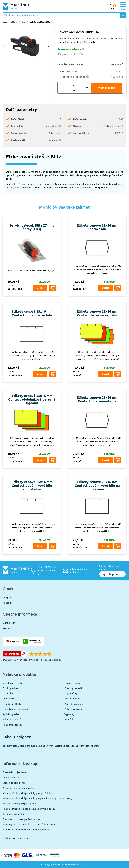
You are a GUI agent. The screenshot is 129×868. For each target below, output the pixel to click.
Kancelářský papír (74, 704)
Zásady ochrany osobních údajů (19, 788)
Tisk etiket (8, 693)
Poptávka (69, 719)
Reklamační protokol (13, 814)
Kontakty (7, 603)
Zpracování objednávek (15, 772)
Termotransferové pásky (15, 709)
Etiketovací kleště (11, 22)
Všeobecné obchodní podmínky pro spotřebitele (28, 793)
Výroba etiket (10, 628)
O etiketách (9, 623)
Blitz (25, 22)
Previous (3, 46)
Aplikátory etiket (12, 714)
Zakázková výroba (74, 709)
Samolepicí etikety (12, 683)
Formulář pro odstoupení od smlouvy (22, 819)
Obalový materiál (74, 688)
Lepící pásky (71, 693)
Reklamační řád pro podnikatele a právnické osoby (29, 809)
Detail (40, 288)
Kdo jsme (7, 597)
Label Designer (17, 737)
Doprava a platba (11, 777)
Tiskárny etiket (10, 688)
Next (48, 46)
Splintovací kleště (12, 719)
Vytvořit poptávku (112, 574)
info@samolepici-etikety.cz (79, 571)
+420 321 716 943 (47, 570)
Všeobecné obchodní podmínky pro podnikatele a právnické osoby (37, 798)
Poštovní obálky (73, 698)
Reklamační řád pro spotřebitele (19, 803)
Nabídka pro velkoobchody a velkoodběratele (26, 829)
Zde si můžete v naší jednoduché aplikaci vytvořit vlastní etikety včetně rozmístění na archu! (51, 746)
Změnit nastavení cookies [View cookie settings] (16, 838)
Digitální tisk (9, 698)
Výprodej (69, 714)
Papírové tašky (72, 683)
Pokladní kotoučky (12, 725)
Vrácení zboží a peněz (14, 783)
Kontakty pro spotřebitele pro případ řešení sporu (29, 824)
